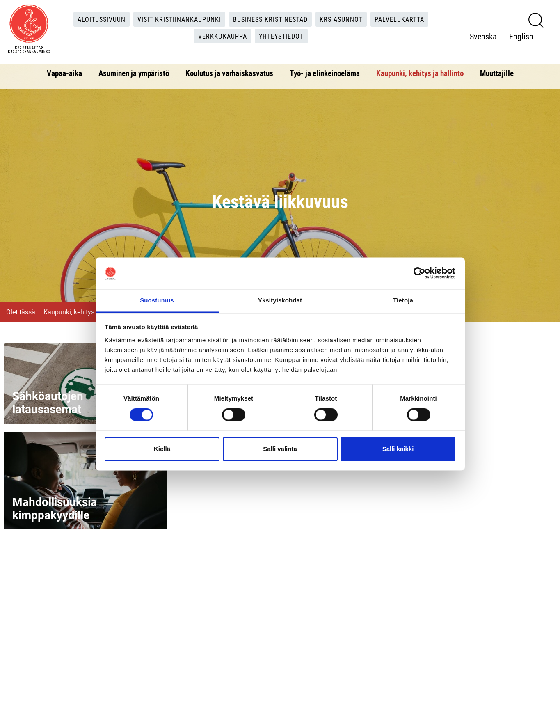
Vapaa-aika (64, 73)
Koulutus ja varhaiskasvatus (229, 73)
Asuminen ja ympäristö (134, 73)
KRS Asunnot (341, 19)
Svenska (483, 36)
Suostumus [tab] (157, 300)
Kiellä (162, 449)
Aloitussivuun (102, 19)
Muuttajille (497, 73)
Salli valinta (280, 449)
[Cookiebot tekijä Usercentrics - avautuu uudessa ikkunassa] (419, 273)
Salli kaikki (398, 449)
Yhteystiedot (281, 36)
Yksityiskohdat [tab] (280, 300)
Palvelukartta (399, 19)
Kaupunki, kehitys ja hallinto (420, 73)
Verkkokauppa (223, 36)
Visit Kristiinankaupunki (179, 19)
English (521, 36)
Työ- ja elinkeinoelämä (325, 73)
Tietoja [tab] (403, 300)
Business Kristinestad (270, 19)
